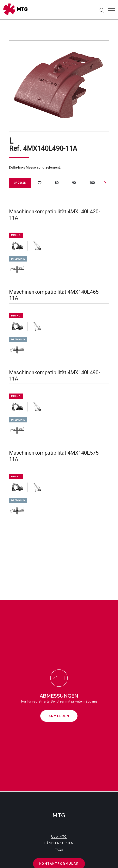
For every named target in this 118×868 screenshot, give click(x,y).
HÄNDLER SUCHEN (59, 843)
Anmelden (59, 716)
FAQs (59, 850)
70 (40, 183)
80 (57, 183)
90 (74, 183)
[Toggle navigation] (111, 10)
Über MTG (59, 837)
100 (92, 183)
